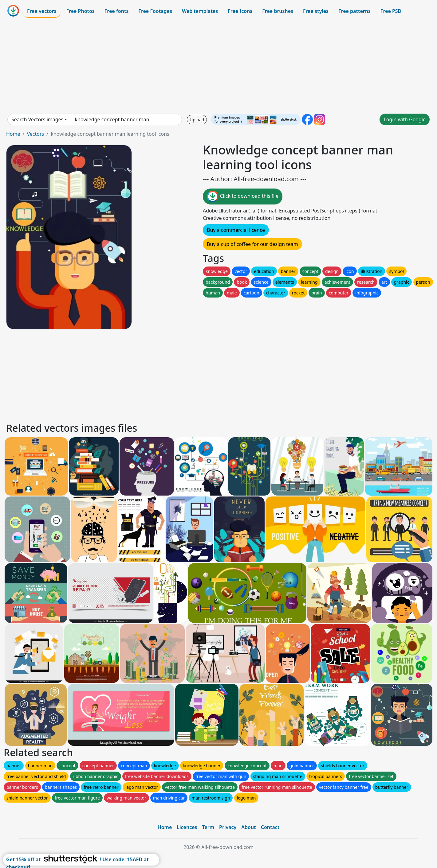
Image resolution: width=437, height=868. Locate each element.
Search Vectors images (37, 119)
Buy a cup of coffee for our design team (252, 244)
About (248, 827)
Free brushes (278, 11)
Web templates (200, 11)
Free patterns (354, 11)
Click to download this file (243, 197)
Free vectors (42, 11)
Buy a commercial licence (236, 230)
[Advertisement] (218, 66)
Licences (187, 827)
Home (13, 134)
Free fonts (117, 11)
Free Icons (240, 11)
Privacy (228, 827)
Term (208, 827)
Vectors (35, 134)
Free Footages (155, 11)
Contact (270, 827)
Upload (197, 120)
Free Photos (80, 11)
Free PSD (391, 11)
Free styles (316, 11)
